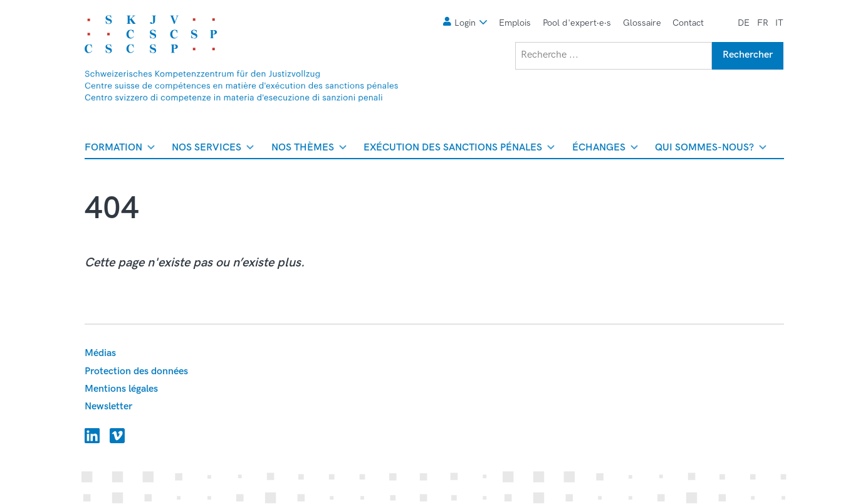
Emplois (515, 23)
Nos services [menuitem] (213, 150)
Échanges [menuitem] (605, 150)
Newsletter (108, 407)
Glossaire (642, 23)
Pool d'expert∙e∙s (577, 23)
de (744, 23)
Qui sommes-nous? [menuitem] (711, 150)
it (779, 23)
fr (763, 23)
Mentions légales (121, 389)
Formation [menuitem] (120, 150)
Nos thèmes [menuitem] (309, 150)
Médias (100, 353)
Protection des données (136, 371)
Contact (688, 23)
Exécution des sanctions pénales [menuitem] (459, 150)
